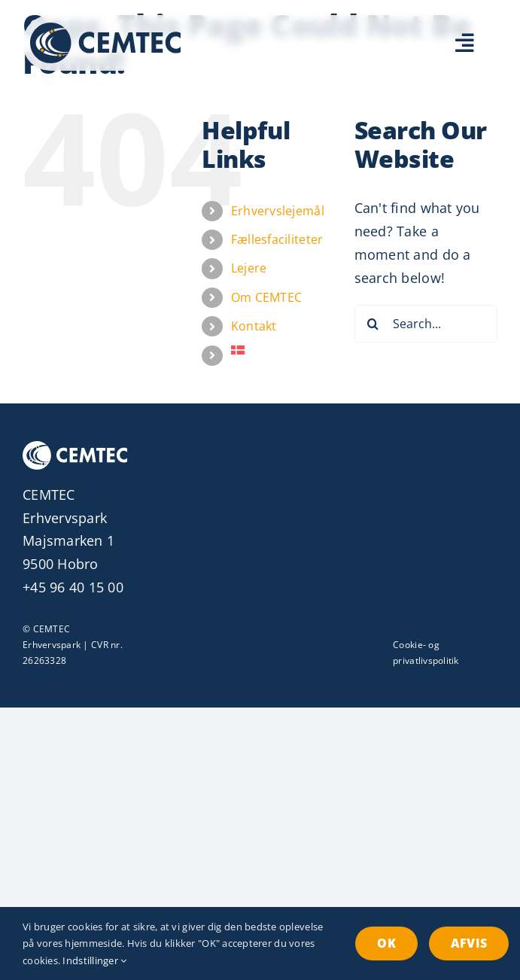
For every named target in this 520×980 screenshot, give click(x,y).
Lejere (249, 268)
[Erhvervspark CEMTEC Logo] (105, 29)
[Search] (373, 324)
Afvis (469, 943)
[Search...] (426, 324)
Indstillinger (94, 960)
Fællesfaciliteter (277, 239)
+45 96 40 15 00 (73, 587)
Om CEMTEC (266, 297)
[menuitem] (281, 350)
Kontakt (254, 326)
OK (386, 943)
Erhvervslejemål (278, 211)
